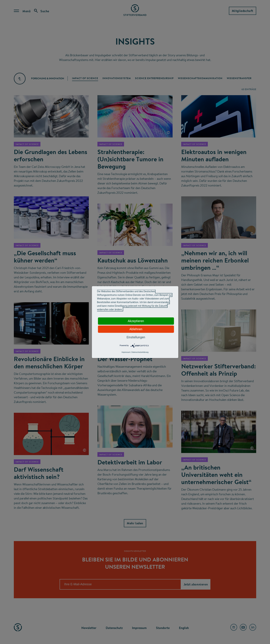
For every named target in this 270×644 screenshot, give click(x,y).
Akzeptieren (136, 321)
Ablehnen (136, 329)
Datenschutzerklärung (140, 352)
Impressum (126, 352)
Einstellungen (136, 337)
